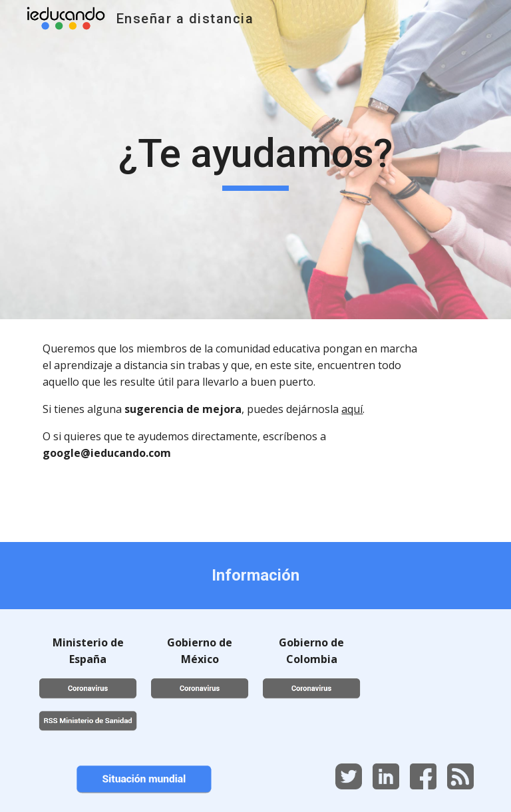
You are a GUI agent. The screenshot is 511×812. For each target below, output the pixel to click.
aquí (352, 409)
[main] (255, 160)
